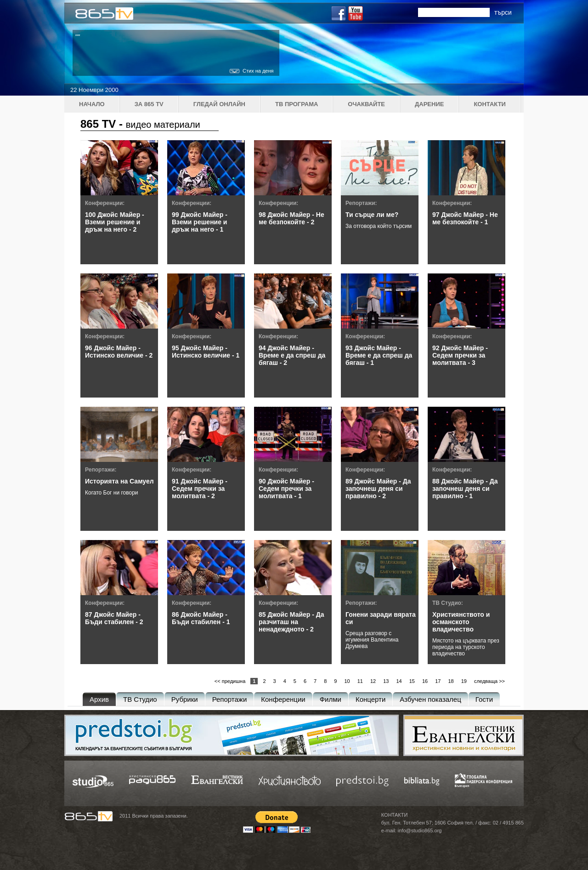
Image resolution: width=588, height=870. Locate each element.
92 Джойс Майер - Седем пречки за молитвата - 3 (460, 355)
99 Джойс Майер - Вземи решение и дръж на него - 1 (200, 222)
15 (412, 681)
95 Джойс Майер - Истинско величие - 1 (206, 352)
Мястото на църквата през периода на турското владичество (466, 647)
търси (503, 12)
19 (464, 681)
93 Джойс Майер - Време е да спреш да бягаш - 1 (379, 355)
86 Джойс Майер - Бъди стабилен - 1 (201, 618)
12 (373, 681)
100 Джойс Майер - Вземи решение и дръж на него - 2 (115, 222)
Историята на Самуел (119, 481)
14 (399, 681)
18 (451, 681)
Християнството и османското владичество (461, 622)
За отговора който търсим (379, 226)
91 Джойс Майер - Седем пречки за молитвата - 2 (200, 489)
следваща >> (489, 681)
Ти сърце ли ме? (372, 215)
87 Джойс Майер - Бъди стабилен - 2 (114, 618)
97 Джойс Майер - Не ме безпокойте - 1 (465, 218)
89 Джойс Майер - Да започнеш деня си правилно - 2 (378, 489)
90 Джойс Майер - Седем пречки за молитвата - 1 (286, 489)
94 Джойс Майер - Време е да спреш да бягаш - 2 (292, 355)
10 (347, 681)
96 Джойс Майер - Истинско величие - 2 (119, 352)
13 (386, 681)
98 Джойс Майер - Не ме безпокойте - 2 (291, 218)
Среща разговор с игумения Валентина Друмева (372, 640)
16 (425, 681)
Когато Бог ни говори (112, 493)
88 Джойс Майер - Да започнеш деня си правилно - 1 (465, 489)
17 (438, 681)
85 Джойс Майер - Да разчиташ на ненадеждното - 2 (291, 622)
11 (360, 681)
